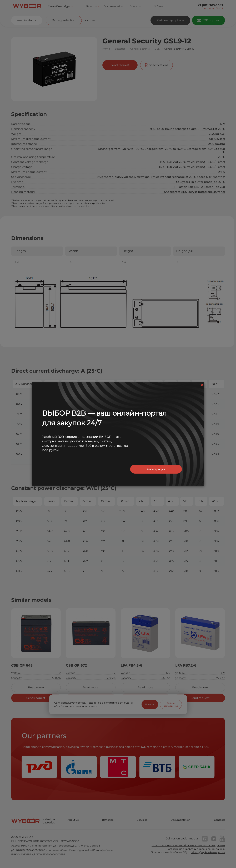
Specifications (159, 65)
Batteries (108, 820)
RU (93, 20)
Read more (36, 687)
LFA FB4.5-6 (131, 665)
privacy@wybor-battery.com (208, 852)
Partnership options (170, 20)
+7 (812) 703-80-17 (210, 5)
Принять (150, 704)
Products (30, 20)
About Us (91, 6)
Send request (120, 65)
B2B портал (211, 20)
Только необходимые (171, 704)
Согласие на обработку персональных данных (196, 849)
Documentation (113, 6)
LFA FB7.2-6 (186, 665)
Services (142, 820)
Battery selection (64, 20)
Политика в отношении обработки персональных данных (188, 845)
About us (73, 820)
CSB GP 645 (22, 665)
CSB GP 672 (76, 665)
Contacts (135, 6)
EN (87, 20)
